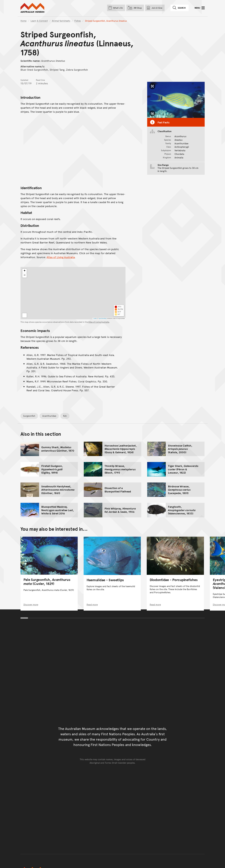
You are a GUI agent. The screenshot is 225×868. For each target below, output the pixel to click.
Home (23, 21)
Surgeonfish (29, 416)
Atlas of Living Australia (61, 257)
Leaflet (95, 319)
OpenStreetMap (103, 319)
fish (65, 416)
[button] (25, 271)
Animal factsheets (61, 21)
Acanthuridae (49, 416)
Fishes (78, 21)
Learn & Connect (39, 21)
